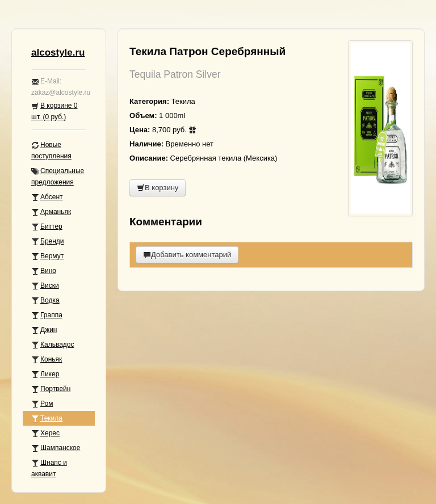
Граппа (47, 315)
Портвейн (51, 389)
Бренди (48, 241)
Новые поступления (51, 150)
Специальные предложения (58, 177)
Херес (45, 433)
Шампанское (56, 448)
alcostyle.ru (58, 52)
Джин (44, 330)
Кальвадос (53, 345)
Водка (45, 301)
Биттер (47, 227)
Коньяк (47, 360)
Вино (44, 271)
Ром (42, 404)
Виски (45, 286)
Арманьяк (51, 212)
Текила (47, 419)
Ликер (45, 374)
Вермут (47, 256)
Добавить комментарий (187, 255)
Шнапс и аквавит (49, 468)
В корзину (158, 188)
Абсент (47, 197)
